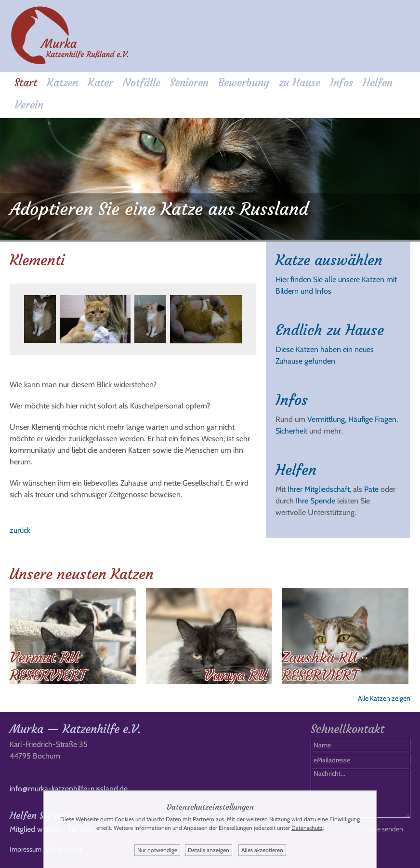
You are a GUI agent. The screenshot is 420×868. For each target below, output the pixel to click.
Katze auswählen (329, 260)
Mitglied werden (36, 829)
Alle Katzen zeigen (384, 698)
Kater (100, 83)
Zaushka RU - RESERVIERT (325, 666)
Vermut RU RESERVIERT (48, 666)
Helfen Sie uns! (41, 815)
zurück (20, 530)
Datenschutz (307, 828)
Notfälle (142, 83)
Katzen (62, 83)
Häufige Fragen (372, 419)
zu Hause (300, 83)
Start (26, 83)
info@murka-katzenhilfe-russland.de (69, 789)
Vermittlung (326, 419)
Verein (29, 105)
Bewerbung (244, 83)
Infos (341, 83)
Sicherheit (291, 431)
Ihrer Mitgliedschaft (319, 489)
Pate (371, 489)
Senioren (189, 83)
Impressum (26, 849)
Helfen (378, 83)
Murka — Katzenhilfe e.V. (75, 729)
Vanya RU (236, 675)
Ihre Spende (315, 501)
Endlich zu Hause (330, 330)
